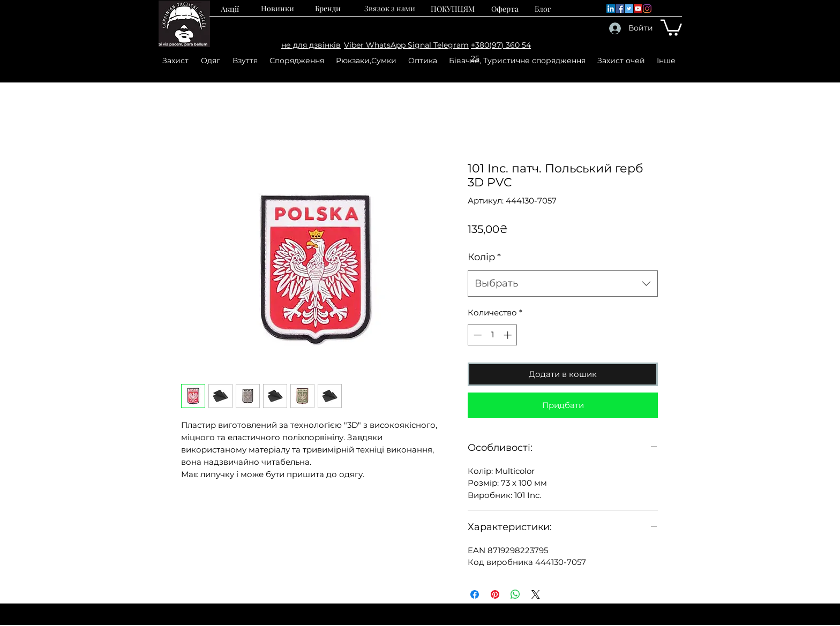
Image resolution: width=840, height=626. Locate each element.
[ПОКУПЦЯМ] (453, 9)
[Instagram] (647, 9)
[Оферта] (505, 9)
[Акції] (230, 9)
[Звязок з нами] (389, 8)
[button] (671, 27)
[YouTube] (638, 9)
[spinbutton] (493, 335)
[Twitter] (629, 9)
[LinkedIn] (611, 9)
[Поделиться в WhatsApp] (515, 594)
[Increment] (509, 335)
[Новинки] (277, 8)
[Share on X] (536, 594)
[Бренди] (328, 8)
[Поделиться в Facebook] (475, 594)
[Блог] (543, 9)
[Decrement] (477, 335)
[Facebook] (620, 9)
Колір (484, 257)
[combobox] (563, 284)
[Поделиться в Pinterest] (495, 594)
